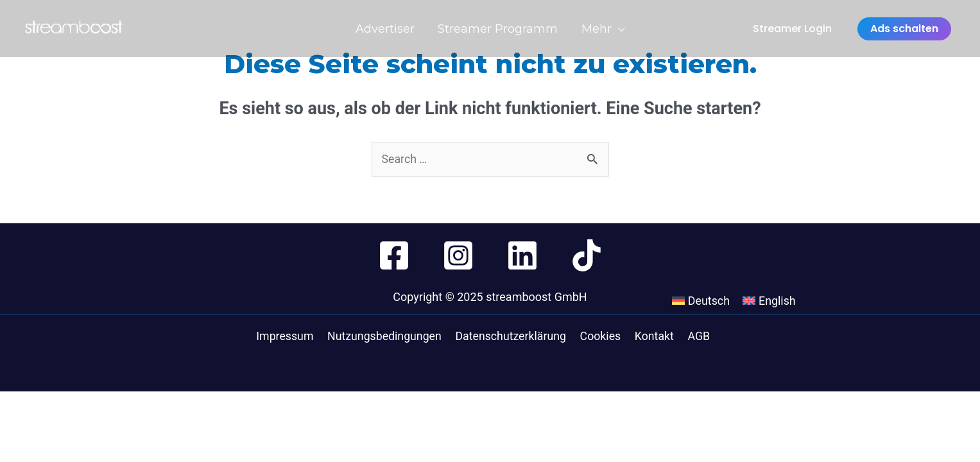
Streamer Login (792, 30)
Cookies (602, 337)
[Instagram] (458, 255)
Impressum (290, 337)
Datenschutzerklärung (514, 337)
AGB (697, 337)
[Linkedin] (522, 255)
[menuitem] (717, 337)
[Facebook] (394, 255)
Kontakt (654, 337)
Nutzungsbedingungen (388, 337)
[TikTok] (587, 255)
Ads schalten (904, 30)
